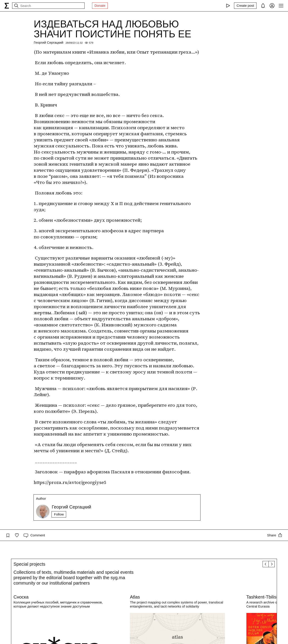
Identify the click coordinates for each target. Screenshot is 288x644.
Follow (59, 514)
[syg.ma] (7, 6)
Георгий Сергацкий (48, 42)
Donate (100, 6)
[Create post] (245, 6)
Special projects (29, 564)
